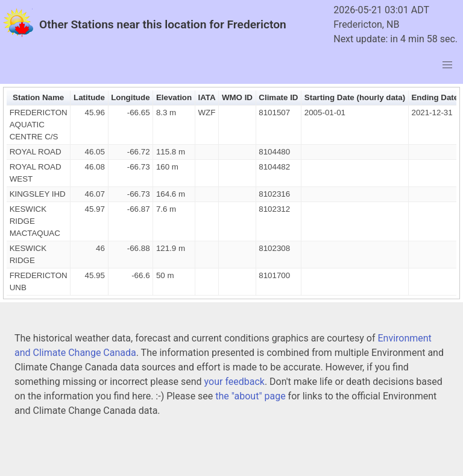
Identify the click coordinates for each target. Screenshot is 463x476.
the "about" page (250, 396)
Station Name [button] (38, 97)
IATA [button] (206, 97)
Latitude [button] (89, 97)
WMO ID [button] (237, 97)
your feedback (235, 382)
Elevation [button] (174, 97)
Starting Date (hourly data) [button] (355, 97)
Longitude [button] (130, 97)
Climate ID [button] (278, 97)
